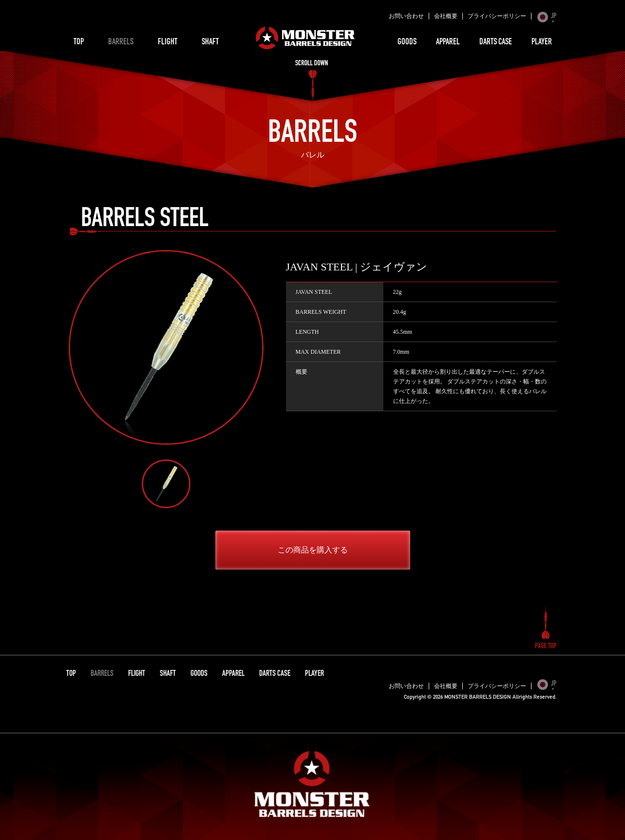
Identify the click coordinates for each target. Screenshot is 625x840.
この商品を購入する (313, 550)
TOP (79, 42)
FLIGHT (168, 42)
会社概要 (446, 16)
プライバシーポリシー (497, 16)
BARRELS (121, 42)
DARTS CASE (496, 42)
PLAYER (542, 42)
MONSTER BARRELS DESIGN (305, 38)
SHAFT (210, 42)
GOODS (407, 42)
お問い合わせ (406, 16)
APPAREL (448, 42)
